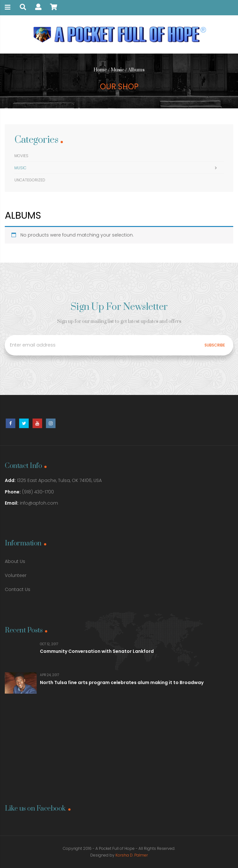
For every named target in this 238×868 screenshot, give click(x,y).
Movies (21, 156)
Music (117, 70)
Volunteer (16, 575)
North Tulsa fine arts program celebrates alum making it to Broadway (122, 682)
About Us (15, 561)
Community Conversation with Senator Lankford (97, 651)
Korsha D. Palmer (132, 855)
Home (100, 70)
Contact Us (18, 589)
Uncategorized (30, 180)
